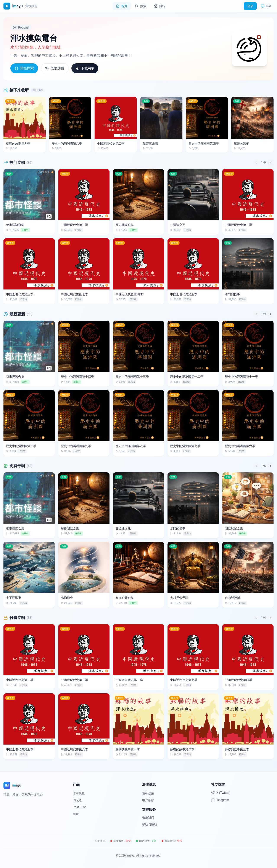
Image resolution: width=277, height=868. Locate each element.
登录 (250, 6)
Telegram (220, 800)
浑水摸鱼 (79, 793)
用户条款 (148, 800)
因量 (76, 814)
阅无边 (77, 800)
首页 (122, 6)
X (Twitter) (221, 793)
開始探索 (24, 68)
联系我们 (148, 817)
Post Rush (80, 807)
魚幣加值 (55, 68)
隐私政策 (148, 793)
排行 (160, 6)
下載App (85, 68)
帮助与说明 (150, 824)
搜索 (141, 6)
